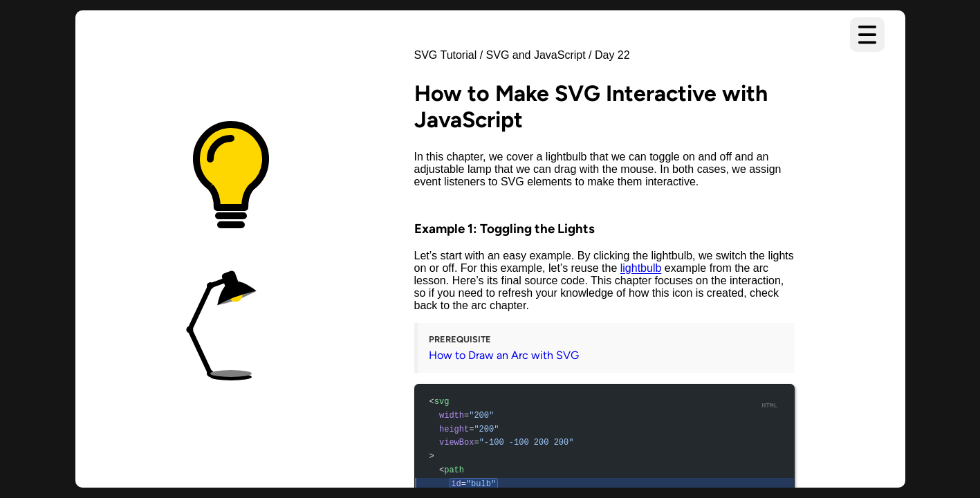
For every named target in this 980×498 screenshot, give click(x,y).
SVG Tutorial (446, 55)
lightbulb (641, 268)
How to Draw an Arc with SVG (504, 355)
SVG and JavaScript (536, 55)
